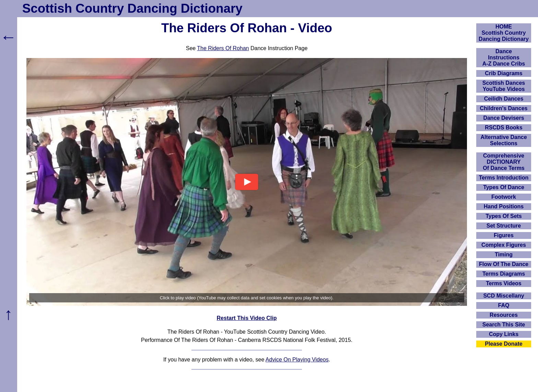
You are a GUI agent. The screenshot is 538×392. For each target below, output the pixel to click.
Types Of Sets (504, 216)
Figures (504, 235)
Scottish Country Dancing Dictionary (132, 8)
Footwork (504, 197)
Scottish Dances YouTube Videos (504, 86)
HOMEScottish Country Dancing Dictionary (504, 33)
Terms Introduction (504, 178)
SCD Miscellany (504, 296)
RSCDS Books (504, 128)
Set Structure (504, 226)
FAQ (504, 305)
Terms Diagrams (504, 274)
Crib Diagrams (504, 73)
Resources (504, 315)
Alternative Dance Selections (504, 140)
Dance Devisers (504, 118)
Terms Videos (504, 283)
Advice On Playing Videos (297, 360)
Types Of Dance (504, 187)
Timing (504, 255)
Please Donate (504, 344)
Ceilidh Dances (504, 99)
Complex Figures (504, 245)
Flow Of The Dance (504, 264)
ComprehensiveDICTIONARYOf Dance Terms (504, 162)
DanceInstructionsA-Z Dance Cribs (504, 57)
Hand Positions (504, 206)
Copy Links (504, 334)
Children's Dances (504, 108)
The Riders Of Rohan (223, 48)
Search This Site (504, 325)
